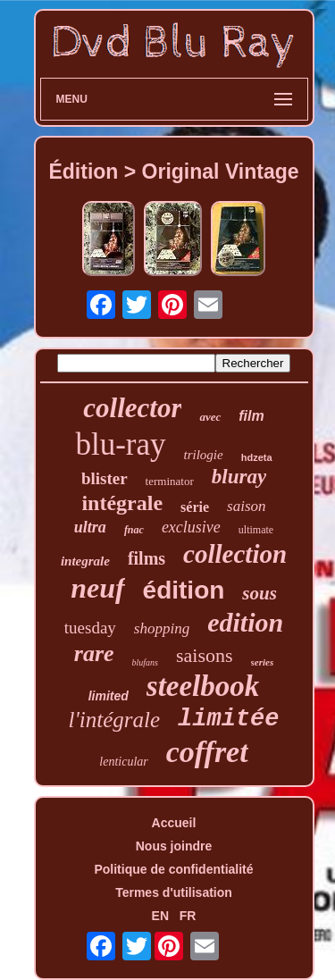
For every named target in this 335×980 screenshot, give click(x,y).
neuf (97, 588)
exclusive (191, 527)
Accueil (174, 823)
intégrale (122, 503)
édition (184, 590)
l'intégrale (115, 720)
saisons (205, 655)
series (263, 662)
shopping (162, 628)
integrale (85, 561)
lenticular (123, 762)
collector (132, 408)
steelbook (203, 686)
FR (188, 916)
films (147, 558)
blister (105, 478)
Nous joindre (174, 846)
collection (235, 554)
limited (109, 696)
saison (246, 506)
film (251, 416)
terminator (170, 481)
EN (160, 916)
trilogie (204, 455)
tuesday (90, 628)
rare (94, 653)
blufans (145, 662)
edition (245, 622)
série (195, 507)
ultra (90, 527)
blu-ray (120, 444)
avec (210, 417)
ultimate (256, 530)
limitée (228, 719)
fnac (134, 530)
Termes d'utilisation (174, 892)
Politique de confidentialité (173, 869)
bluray (239, 477)
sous (260, 593)
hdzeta (257, 457)
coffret (207, 752)
